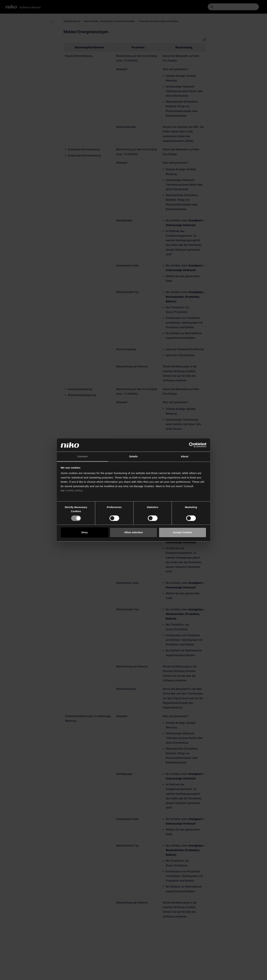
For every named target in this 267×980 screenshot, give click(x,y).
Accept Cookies (182, 532)
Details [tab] (133, 456)
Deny (85, 532)
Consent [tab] (83, 456)
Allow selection (133, 532)
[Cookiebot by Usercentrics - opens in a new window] (191, 445)
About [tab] (185, 456)
